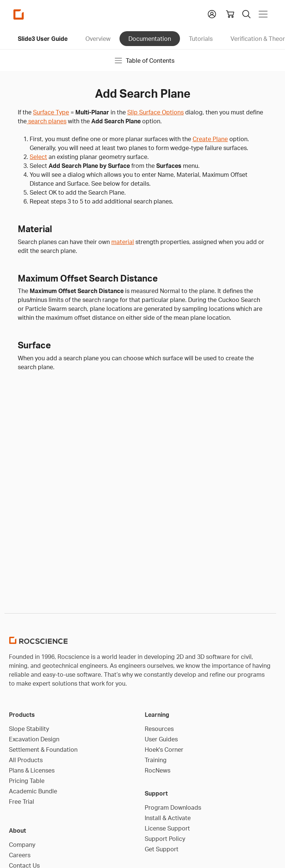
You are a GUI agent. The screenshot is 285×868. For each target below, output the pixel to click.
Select (38, 157)
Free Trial (22, 802)
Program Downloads (173, 807)
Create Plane (210, 139)
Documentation (150, 39)
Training (156, 760)
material (123, 242)
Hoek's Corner (164, 750)
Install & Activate (168, 818)
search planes (47, 121)
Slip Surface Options (155, 112)
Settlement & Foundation (43, 750)
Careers (20, 855)
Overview (98, 39)
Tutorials (201, 39)
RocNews (158, 770)
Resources (159, 729)
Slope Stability (29, 729)
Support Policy (165, 839)
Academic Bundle (33, 791)
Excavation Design (34, 739)
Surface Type (51, 112)
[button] (212, 13)
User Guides (161, 739)
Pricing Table (27, 781)
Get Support (162, 849)
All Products (26, 760)
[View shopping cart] (230, 14)
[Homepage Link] (19, 14)
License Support (167, 828)
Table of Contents (144, 61)
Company (22, 845)
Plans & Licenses (32, 770)
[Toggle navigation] (263, 14)
